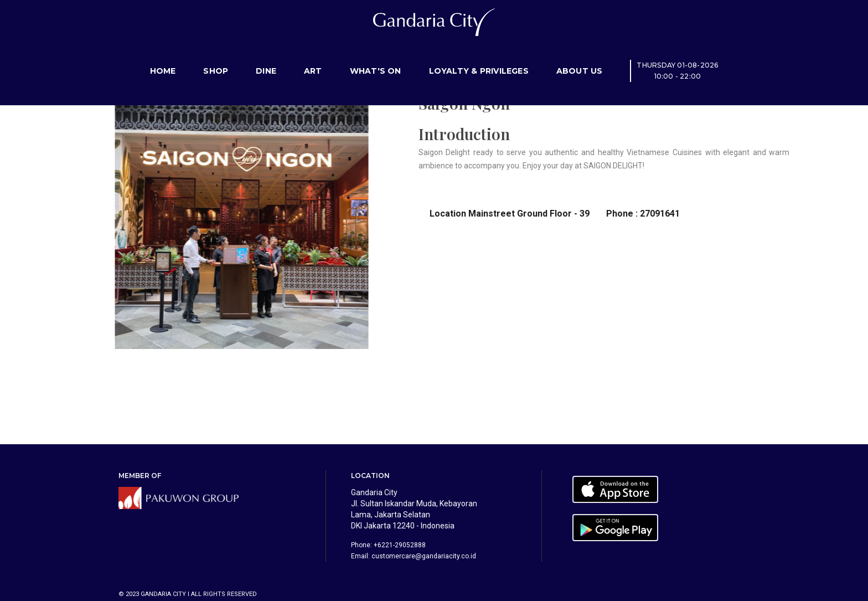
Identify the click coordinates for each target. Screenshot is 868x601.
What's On (376, 58)
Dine (266, 58)
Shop (216, 58)
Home (163, 58)
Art (313, 58)
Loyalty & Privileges (479, 58)
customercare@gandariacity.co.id (424, 556)
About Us (580, 58)
